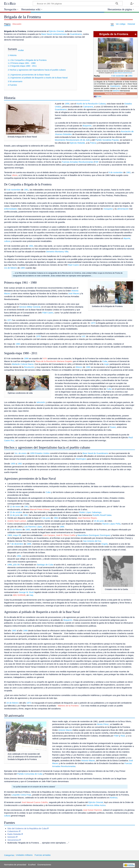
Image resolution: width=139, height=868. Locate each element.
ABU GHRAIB (19, 595)
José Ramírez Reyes (87, 518)
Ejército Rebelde (78, 143)
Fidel (116, 736)
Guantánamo (115, 86)
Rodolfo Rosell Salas (102, 515)
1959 (67, 104)
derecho (116, 91)
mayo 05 (17, 535)
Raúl (123, 736)
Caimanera (88, 107)
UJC (84, 336)
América (114, 798)
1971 (9, 320)
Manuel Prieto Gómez (40, 509)
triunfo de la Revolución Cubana (91, 104)
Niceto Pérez (103, 724)
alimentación (123, 209)
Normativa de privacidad (15, 865)
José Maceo (74, 293)
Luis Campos (49, 535)
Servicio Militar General (30, 307)
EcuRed (10, 4)
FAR (96, 162)
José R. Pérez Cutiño (66, 535)
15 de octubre (16, 512)
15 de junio (99, 521)
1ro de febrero (10, 268)
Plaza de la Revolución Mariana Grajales (54, 361)
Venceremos (13, 840)
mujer (107, 364)
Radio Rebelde (14, 834)
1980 (18, 344)
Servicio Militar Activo (96, 805)
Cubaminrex (13, 831)
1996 (10, 565)
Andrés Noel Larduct (17, 521)
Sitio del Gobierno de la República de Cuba (27, 828)
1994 (19, 556)
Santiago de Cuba (45, 565)
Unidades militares (24, 855)
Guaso (113, 427)
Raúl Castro (74, 265)
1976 (38, 336)
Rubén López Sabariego (90, 512)
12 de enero (15, 506)
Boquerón (87, 126)
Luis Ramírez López (33, 527)
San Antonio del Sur (92, 541)
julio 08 (16, 565)
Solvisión (12, 837)
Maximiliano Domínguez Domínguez (94, 535)
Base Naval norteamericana (123, 73)
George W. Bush (26, 592)
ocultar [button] (21, 50)
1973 (93, 323)
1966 (62, 527)
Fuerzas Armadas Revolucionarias (78, 162)
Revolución (29, 367)
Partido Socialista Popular (107, 140)
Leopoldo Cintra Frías (21, 795)
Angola (104, 544)
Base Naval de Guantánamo (95, 453)
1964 (130, 76)
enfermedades (11, 209)
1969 (10, 535)
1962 (25, 515)
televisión (41, 402)
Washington (81, 459)
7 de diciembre (16, 544)
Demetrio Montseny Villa (57, 252)
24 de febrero (13, 703)
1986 (26, 358)
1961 (128, 172)
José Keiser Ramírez (92, 810)
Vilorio (15, 175)
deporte (127, 238)
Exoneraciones (44, 865)
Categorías (9, 855)
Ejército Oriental (56, 31)
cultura (7, 241)
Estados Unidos (42, 453)
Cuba (99, 96)
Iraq (31, 595)
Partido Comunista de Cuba (30, 774)
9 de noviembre (118, 76)
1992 (20, 464)
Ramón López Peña (111, 524)
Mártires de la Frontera (68, 706)
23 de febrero (16, 530)
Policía (93, 143)
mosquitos (108, 209)
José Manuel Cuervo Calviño (35, 802)
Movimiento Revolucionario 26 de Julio (72, 140)
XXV (45, 358)
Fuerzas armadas (43, 855)
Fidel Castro (48, 313)
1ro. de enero (20, 453)
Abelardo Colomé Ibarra (23, 364)
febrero (79, 367)
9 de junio (46, 518)
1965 (23, 268)
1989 (88, 367)
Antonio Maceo (65, 730)
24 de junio (15, 515)
